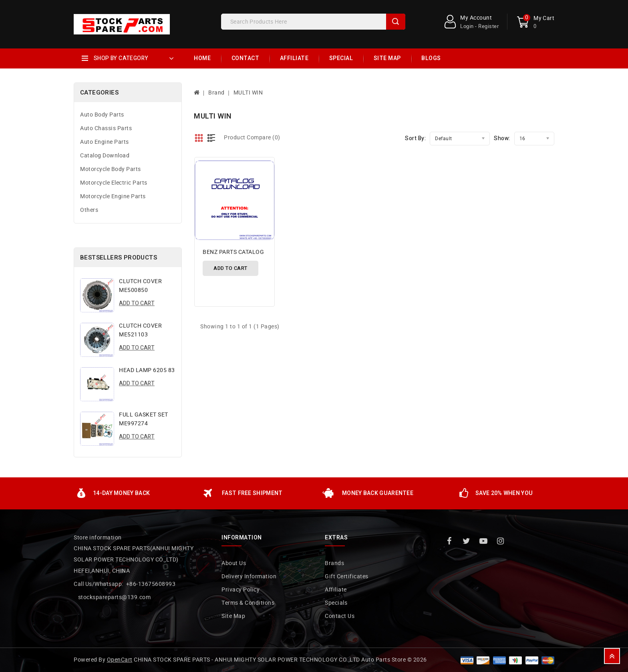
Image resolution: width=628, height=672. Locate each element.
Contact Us (340, 616)
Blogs (431, 58)
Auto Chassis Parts (106, 128)
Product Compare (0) (252, 138)
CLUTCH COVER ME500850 (140, 286)
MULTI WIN (248, 93)
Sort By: (415, 138)
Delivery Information (249, 576)
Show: (502, 138)
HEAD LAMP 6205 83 (147, 370)
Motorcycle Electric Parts (114, 183)
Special (341, 58)
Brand (216, 93)
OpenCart (120, 660)
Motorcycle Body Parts (111, 169)
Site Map (387, 58)
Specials (336, 603)
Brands (334, 563)
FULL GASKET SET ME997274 (144, 419)
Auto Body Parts (102, 115)
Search (396, 22)
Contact (246, 58)
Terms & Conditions (248, 603)
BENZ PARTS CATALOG (233, 252)
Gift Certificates (347, 576)
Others (89, 210)
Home (202, 58)
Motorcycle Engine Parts (113, 196)
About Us (234, 563)
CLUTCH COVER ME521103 (140, 330)
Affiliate (294, 58)
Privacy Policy (241, 590)
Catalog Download (105, 156)
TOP (612, 656)
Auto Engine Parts (105, 142)
